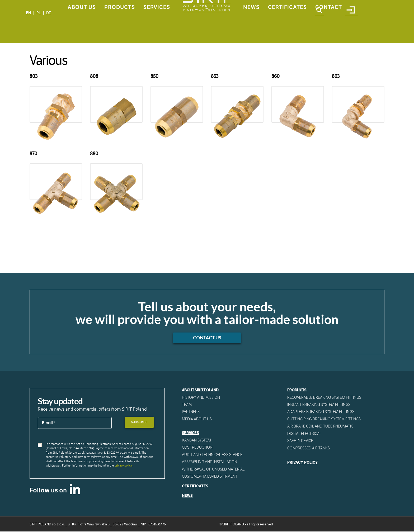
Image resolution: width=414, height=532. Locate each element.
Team (187, 405)
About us (82, 28)
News (251, 28)
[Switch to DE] (49, 13)
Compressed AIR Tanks (309, 448)
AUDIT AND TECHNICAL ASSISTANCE (212, 455)
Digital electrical (305, 434)
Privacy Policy (303, 463)
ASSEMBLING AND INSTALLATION (210, 462)
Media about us (197, 419)
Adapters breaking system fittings (321, 412)
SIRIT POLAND (233, 525)
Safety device (301, 441)
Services (157, 28)
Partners (191, 412)
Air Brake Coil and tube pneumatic (321, 427)
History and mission (201, 397)
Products (120, 28)
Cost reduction (197, 448)
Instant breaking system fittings (319, 405)
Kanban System (197, 440)
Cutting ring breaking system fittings (324, 419)
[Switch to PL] (39, 13)
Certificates (287, 28)
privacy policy (123, 466)
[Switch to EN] (29, 13)
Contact (329, 28)
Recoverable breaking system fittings (325, 397)
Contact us (207, 338)
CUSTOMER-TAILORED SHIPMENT (210, 477)
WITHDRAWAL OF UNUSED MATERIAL (213, 469)
